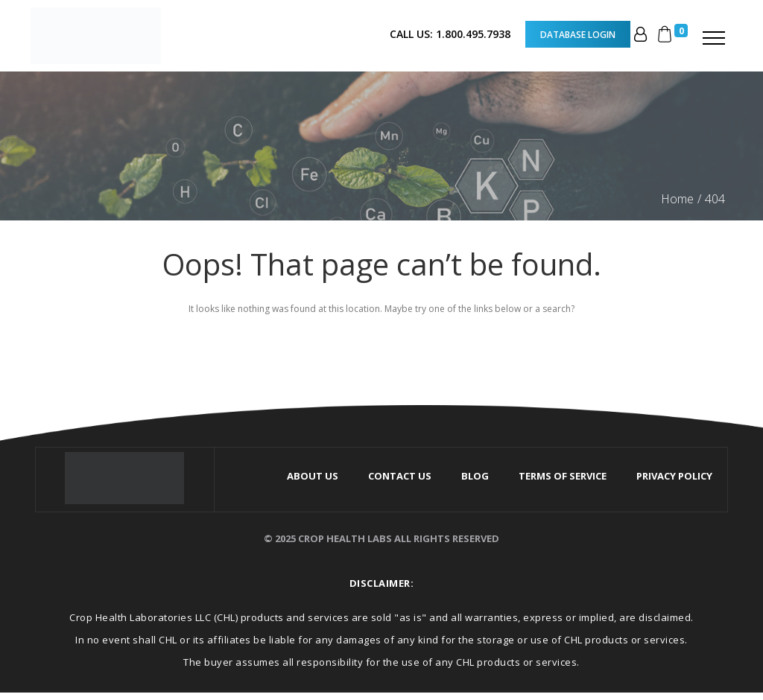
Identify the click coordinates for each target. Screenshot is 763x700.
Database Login (578, 34)
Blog (475, 476)
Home (677, 199)
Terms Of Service (563, 476)
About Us (313, 476)
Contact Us (400, 476)
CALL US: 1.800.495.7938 (450, 34)
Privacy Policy (674, 476)
